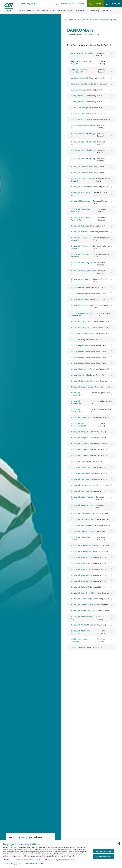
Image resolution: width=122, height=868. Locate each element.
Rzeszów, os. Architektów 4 (91, 333)
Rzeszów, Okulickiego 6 (91, 328)
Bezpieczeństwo (67, 4)
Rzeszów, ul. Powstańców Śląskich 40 (91, 538)
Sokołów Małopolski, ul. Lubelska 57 (91, 640)
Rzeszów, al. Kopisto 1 (91, 167)
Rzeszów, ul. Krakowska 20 (91, 444)
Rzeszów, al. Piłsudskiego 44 (91, 194)
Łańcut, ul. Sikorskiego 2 (91, 108)
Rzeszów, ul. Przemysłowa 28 (91, 546)
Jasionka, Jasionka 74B (91, 78)
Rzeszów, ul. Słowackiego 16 (91, 593)
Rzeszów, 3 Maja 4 (91, 114)
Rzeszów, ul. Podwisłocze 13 (91, 531)
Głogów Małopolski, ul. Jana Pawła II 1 (91, 63)
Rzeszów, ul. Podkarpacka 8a (91, 525)
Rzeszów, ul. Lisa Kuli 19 (91, 467)
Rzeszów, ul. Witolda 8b (91, 625)
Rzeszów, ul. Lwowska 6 (91, 491)
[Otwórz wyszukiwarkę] (56, 4)
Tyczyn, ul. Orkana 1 (91, 647)
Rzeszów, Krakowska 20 (91, 299)
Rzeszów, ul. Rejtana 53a (91, 569)
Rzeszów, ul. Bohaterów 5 (91, 381)
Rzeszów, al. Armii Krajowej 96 (91, 119)
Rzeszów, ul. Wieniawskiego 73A (91, 618)
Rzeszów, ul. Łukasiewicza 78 (91, 485)
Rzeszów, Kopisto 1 (91, 287)
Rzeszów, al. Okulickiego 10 (91, 187)
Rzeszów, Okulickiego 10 (91, 322)
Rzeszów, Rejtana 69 (91, 363)
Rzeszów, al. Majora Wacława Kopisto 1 (91, 180)
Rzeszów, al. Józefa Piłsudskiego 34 (91, 143)
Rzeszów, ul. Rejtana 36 (91, 563)
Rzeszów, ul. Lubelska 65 (91, 479)
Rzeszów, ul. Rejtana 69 (91, 587)
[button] (118, 843)
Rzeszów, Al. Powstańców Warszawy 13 (91, 210)
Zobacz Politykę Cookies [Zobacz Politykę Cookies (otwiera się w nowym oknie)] (34, 864)
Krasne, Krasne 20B (91, 90)
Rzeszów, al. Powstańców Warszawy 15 (91, 219)
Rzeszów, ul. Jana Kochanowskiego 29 (91, 425)
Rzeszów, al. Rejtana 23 (91, 226)
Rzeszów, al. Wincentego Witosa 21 (91, 264)
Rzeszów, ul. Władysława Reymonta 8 (91, 632)
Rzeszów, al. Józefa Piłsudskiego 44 (91, 151)
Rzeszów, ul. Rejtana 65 (91, 575)
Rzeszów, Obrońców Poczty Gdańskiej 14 (91, 315)
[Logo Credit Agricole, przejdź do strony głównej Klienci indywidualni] (9, 7)
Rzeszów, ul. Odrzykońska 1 (91, 514)
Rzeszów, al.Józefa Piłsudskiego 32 (91, 127)
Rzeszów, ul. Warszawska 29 (91, 611)
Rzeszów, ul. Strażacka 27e (91, 605)
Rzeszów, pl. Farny (91, 339)
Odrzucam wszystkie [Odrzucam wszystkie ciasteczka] (104, 856)
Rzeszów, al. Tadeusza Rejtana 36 (91, 239)
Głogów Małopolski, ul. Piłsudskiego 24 (91, 71)
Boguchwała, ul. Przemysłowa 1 (91, 54)
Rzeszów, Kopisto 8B (91, 293)
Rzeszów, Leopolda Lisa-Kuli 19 (91, 306)
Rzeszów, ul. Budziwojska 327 (91, 387)
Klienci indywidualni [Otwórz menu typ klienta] (29, 4)
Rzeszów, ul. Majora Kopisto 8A (91, 498)
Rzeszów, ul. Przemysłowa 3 (91, 551)
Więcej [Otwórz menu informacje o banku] (81, 4)
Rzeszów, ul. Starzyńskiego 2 (91, 599)
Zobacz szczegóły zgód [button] (12, 864)
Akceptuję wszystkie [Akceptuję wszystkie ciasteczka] (104, 851)
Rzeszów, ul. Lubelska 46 (91, 473)
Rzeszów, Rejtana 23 (91, 345)
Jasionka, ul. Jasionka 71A (91, 84)
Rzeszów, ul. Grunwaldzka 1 (91, 394)
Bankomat (82, 20)
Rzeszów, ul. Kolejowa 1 (91, 432)
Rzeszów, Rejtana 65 (91, 351)
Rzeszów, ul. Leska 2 (91, 461)
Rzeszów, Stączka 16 (91, 375)
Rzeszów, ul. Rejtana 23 (91, 557)
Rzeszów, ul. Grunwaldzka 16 (91, 418)
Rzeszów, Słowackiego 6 (91, 369)
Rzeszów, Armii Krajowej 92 (91, 280)
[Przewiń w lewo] (66, 20)
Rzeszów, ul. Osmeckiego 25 (91, 519)
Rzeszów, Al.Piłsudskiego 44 (91, 202)
